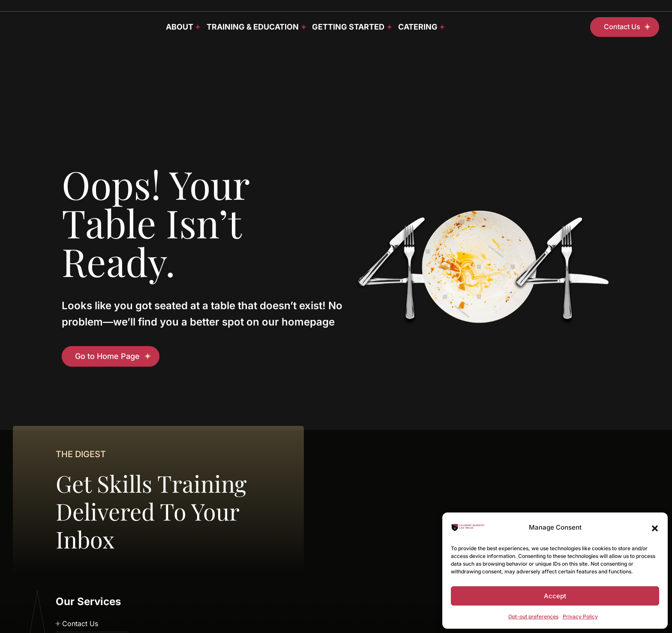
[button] (655, 527)
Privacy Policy (580, 616)
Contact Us (80, 624)
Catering (418, 27)
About (180, 27)
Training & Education (253, 27)
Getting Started (348, 27)
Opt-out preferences (533, 616)
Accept (555, 596)
